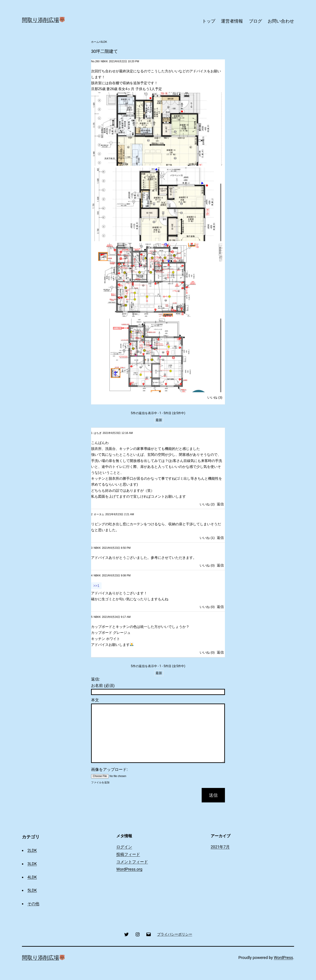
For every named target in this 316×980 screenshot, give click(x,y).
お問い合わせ (281, 21)
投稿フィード (128, 854)
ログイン (124, 847)
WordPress (283, 958)
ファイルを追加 (100, 782)
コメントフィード (132, 862)
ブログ (255, 21)
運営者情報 (232, 21)
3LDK (104, 42)
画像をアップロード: (109, 770)
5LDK (32, 890)
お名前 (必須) (103, 686)
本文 (95, 700)
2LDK (32, 850)
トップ (209, 21)
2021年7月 (220, 847)
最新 (159, 420)
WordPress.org (129, 869)
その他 (33, 904)
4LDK (32, 877)
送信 (213, 795)
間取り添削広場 (43, 20)
